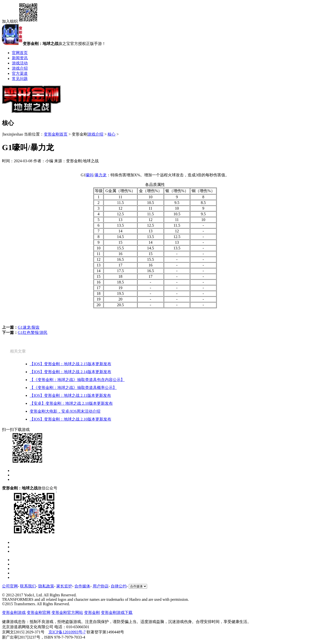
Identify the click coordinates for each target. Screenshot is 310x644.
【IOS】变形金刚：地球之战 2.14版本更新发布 (70, 372)
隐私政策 (46, 586)
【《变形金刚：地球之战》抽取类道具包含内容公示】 (77, 380)
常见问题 (20, 79)
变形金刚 (92, 613)
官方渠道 (20, 73)
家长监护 (64, 586)
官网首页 (20, 53)
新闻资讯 (20, 58)
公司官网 (10, 586)
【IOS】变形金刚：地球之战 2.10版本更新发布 (70, 419)
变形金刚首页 (56, 134)
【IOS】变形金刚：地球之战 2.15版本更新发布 (70, 364)
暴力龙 (101, 175)
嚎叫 (89, 175)
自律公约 (119, 586)
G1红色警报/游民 (33, 332)
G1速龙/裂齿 (29, 327)
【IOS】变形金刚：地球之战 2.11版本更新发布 (70, 395)
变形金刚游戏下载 (117, 613)
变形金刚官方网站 (67, 613)
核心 (111, 134)
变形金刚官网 (39, 613)
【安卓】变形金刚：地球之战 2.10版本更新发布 (71, 403)
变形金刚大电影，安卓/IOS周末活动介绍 (65, 411)
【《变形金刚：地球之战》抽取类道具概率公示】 (73, 388)
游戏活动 (20, 63)
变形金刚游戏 (14, 613)
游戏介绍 (20, 68)
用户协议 (101, 586)
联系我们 (28, 586)
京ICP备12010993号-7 (67, 632)
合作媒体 (82, 586)
